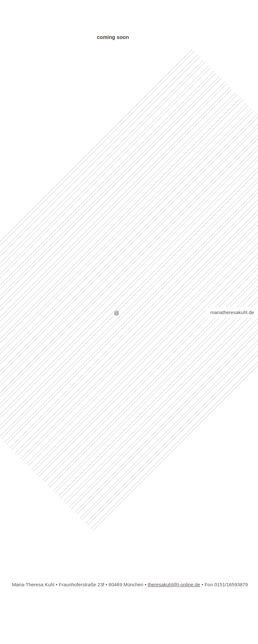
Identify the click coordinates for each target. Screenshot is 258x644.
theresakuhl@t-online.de (174, 585)
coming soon (113, 37)
